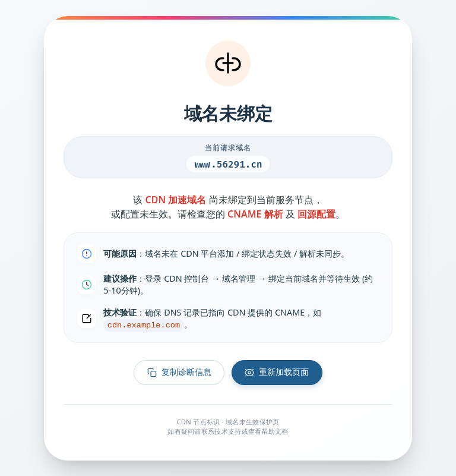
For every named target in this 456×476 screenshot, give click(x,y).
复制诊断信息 (179, 373)
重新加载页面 (277, 373)
